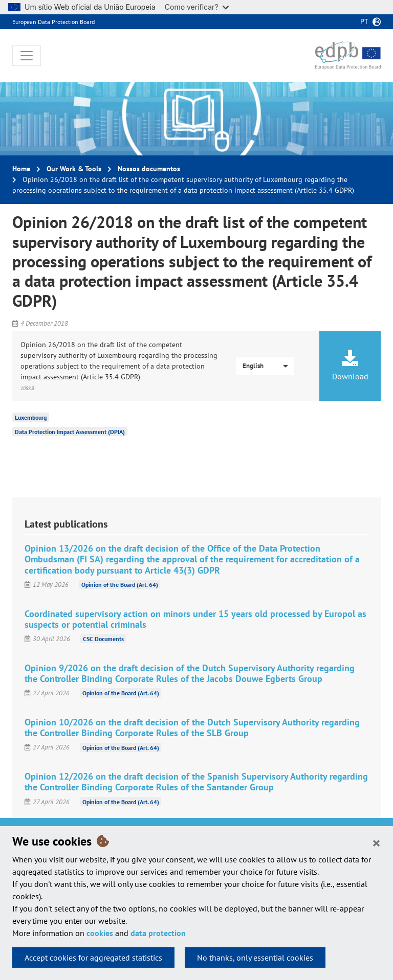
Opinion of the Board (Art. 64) (120, 585)
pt (364, 21)
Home (21, 169)
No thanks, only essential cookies (255, 958)
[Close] (376, 842)
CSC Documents (103, 639)
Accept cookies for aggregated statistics (93, 958)
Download (350, 366)
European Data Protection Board (53, 22)
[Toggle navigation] (27, 56)
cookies (100, 933)
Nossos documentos (149, 169)
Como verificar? (197, 7)
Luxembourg (31, 417)
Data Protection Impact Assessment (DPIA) (70, 432)
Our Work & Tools (74, 169)
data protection (158, 933)
